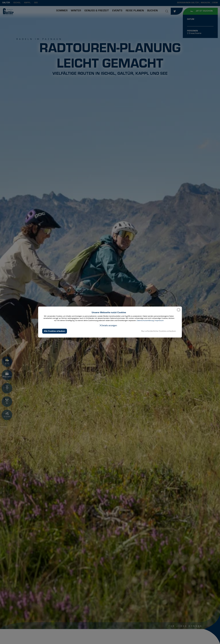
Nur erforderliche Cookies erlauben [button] (159, 331)
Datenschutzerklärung (145, 320)
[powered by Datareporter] (179, 312)
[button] (108, 325)
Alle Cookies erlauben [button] (55, 331)
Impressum (159, 320)
